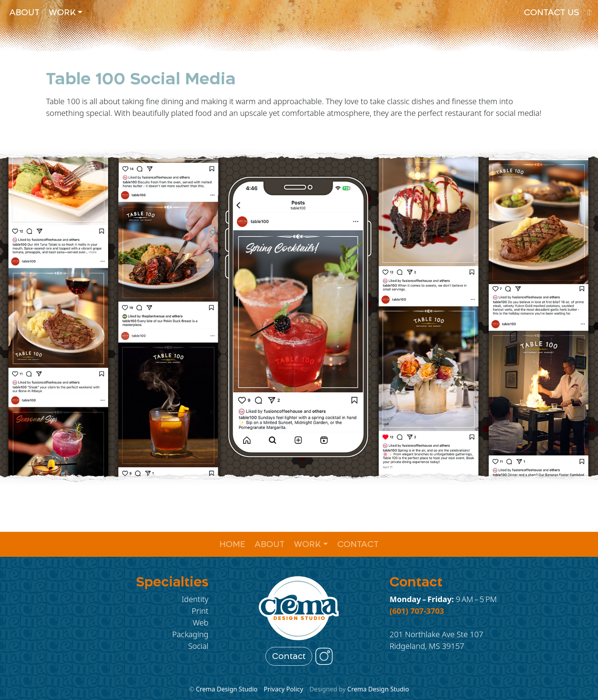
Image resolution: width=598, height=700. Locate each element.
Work (62, 12)
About (24, 12)
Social (198, 646)
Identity (195, 599)
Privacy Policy (284, 689)
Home (232, 544)
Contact (358, 544)
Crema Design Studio (227, 689)
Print (200, 611)
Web (200, 623)
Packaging (190, 634)
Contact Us (552, 12)
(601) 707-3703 (417, 611)
